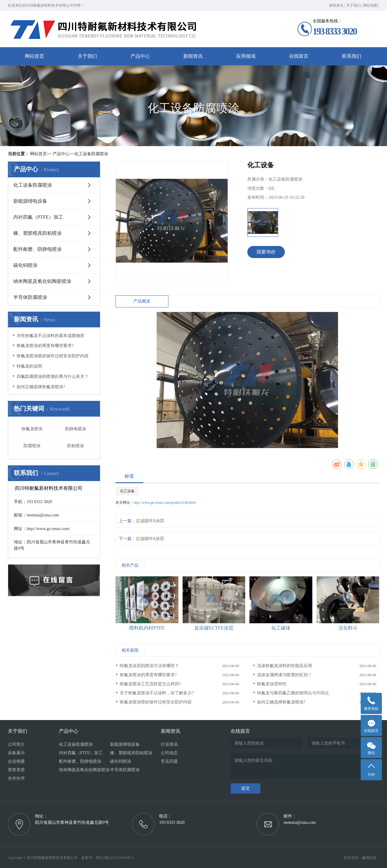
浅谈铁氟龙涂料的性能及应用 (285, 666)
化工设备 (127, 491)
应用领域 (246, 56)
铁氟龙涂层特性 (272, 684)
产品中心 (140, 56)
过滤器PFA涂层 (150, 521)
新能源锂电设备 (30, 201)
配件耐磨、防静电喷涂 (37, 249)
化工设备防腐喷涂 (91, 154)
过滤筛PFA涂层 (150, 539)
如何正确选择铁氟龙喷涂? (41, 387)
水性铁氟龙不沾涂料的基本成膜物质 (50, 336)
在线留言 (299, 56)
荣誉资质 (16, 770)
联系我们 (352, 56)
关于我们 (353, 5)
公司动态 (169, 753)
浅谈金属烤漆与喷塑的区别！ (285, 675)
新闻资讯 (336, 5)
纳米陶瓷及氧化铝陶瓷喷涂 (42, 281)
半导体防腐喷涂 (30, 297)
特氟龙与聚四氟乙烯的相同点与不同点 (293, 693)
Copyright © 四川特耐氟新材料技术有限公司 (44, 858)
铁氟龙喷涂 (32, 429)
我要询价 (266, 252)
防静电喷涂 (76, 429)
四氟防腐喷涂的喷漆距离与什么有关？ (53, 377)
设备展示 (16, 753)
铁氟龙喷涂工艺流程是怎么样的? (150, 684)
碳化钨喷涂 (25, 265)
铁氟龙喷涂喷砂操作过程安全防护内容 (53, 356)
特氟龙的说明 (29, 366)
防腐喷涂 (32, 446)
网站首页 (34, 56)
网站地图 (370, 5)
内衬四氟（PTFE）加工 (38, 217)
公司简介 (16, 744)
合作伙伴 (16, 778)
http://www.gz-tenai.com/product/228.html (165, 503)
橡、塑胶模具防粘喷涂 (37, 233)
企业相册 (16, 761)
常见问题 (169, 761)
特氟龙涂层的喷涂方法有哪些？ (149, 666)
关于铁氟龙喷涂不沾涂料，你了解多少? (157, 693)
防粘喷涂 (76, 446)
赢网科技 (369, 858)
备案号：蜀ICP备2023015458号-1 (107, 858)
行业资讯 (169, 744)
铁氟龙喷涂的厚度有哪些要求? (45, 346)
